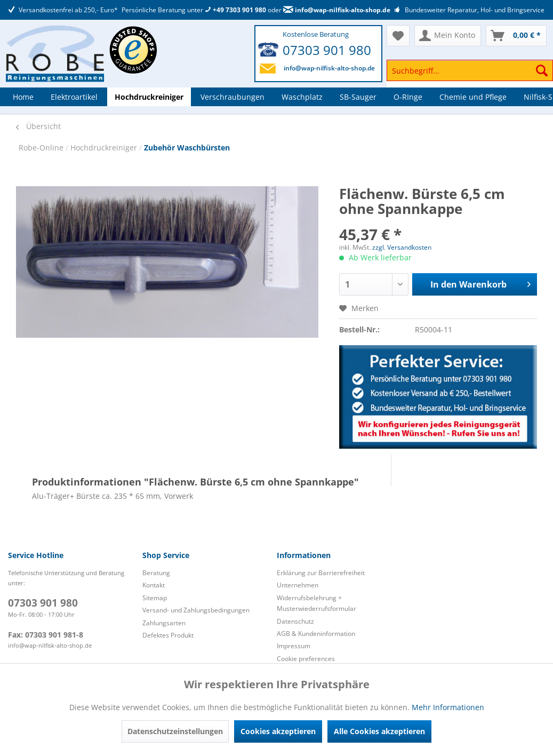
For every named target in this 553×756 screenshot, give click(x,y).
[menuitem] (470, 75)
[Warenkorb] (516, 36)
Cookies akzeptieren (278, 731)
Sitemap (155, 598)
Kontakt (154, 585)
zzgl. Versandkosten (402, 247)
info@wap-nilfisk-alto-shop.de (337, 10)
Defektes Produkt (168, 635)
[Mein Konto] (448, 36)
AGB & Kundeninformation (316, 634)
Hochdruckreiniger (105, 148)
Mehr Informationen (448, 707)
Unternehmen (298, 585)
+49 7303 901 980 (235, 10)
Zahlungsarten (164, 623)
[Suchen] (542, 70)
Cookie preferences (306, 659)
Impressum (294, 646)
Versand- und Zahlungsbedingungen (196, 610)
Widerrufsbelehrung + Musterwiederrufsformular (316, 603)
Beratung (156, 573)
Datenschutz (295, 621)
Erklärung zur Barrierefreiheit (321, 573)
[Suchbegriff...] (470, 70)
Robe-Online (42, 148)
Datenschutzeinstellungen (175, 731)
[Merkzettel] (398, 36)
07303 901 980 (327, 50)
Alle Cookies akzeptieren (379, 731)
